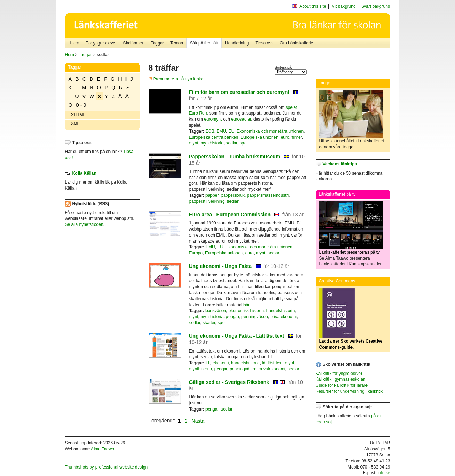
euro (285, 137)
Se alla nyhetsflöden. (85, 224)
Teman (177, 43)
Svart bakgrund (376, 6)
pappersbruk (233, 195)
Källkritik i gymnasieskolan (341, 379)
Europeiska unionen (259, 137)
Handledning (237, 43)
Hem (75, 43)
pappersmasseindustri (268, 195)
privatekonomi (283, 317)
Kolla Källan (84, 173)
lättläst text (272, 363)
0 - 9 (81, 105)
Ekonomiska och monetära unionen (270, 131)
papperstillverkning (207, 201)
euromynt (213, 119)
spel (243, 143)
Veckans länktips (340, 164)
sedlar (232, 143)
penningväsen (255, 317)
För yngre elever (101, 43)
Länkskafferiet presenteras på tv (350, 252)
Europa (196, 253)
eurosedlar (241, 119)
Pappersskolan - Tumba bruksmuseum (235, 157)
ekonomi (221, 363)
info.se (384, 473)
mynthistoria (212, 143)
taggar (349, 147)
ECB (210, 131)
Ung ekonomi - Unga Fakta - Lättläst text (237, 336)
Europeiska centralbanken (214, 137)
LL (208, 363)
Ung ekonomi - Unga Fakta (221, 266)
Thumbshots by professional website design (106, 467)
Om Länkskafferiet (297, 43)
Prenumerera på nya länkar (177, 79)
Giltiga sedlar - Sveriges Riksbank (229, 382)
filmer (297, 137)
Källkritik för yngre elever (339, 374)
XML (76, 123)
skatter (209, 323)
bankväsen (216, 311)
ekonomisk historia (246, 311)
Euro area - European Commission (230, 215)
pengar (233, 317)
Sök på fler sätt (204, 43)
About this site (313, 6)
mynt (194, 143)
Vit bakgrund (344, 6)
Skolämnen (134, 43)
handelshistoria (281, 311)
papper (212, 195)
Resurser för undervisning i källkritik (349, 391)
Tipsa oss (264, 43)
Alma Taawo (103, 449)
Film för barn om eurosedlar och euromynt (239, 92)
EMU (221, 131)
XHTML (78, 115)
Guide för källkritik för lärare (342, 385)
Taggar (157, 43)
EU (232, 131)
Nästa (199, 421)
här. (247, 305)
